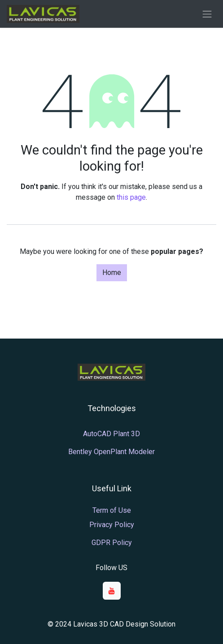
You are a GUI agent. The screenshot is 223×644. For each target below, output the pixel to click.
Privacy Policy (112, 525)
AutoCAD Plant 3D (111, 434)
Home (112, 273)
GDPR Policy (112, 543)
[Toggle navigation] (207, 14)
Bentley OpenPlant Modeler (111, 452)
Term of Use (112, 510)
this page (131, 197)
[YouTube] (112, 591)
